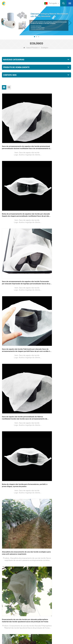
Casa (27, 48)
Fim (58, 407)
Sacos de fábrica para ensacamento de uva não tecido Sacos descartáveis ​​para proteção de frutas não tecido (18, 334)
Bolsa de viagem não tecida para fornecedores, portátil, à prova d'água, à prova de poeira (54, 232)
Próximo (51, 407)
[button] (35, 37)
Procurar (35, 48)
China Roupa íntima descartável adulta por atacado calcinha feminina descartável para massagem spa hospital (18, 385)
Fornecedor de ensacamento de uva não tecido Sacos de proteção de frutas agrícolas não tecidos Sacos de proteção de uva (54, 334)
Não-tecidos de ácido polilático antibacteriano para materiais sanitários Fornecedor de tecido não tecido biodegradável (54, 385)
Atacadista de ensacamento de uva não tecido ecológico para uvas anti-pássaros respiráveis (18, 283)
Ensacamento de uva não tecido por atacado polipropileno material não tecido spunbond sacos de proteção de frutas (54, 283)
